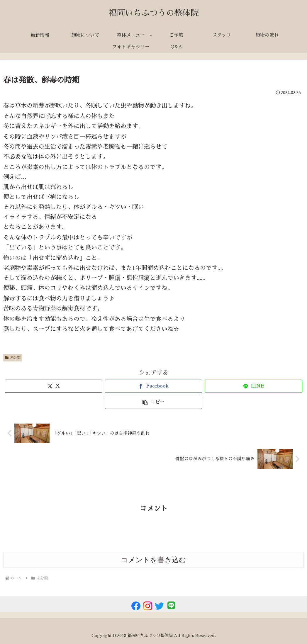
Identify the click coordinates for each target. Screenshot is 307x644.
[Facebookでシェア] (153, 386)
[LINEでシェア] (253, 386)
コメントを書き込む (153, 560)
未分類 (13, 358)
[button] (153, 402)
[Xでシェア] (54, 386)
